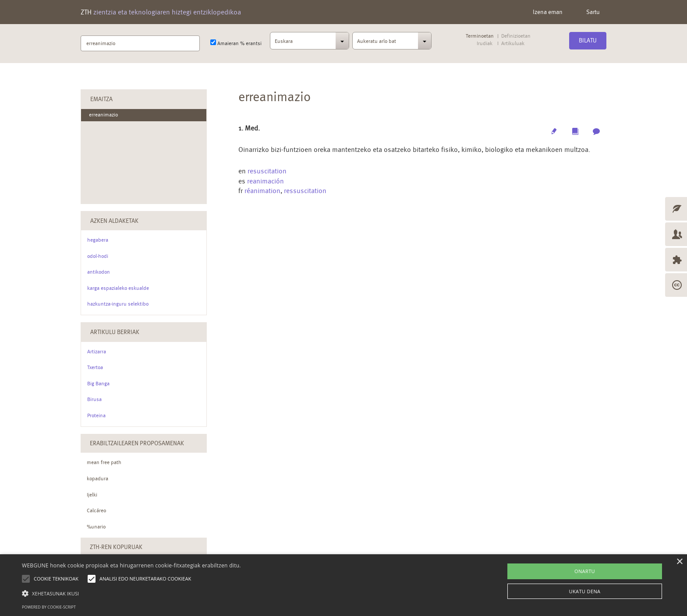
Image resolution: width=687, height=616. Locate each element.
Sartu (593, 12)
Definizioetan (516, 36)
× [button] (679, 562)
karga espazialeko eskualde (118, 288)
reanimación (266, 181)
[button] (131, 593)
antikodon (99, 272)
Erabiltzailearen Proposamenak (137, 443)
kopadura (97, 479)
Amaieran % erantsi (236, 43)
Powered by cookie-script (49, 607)
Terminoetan (480, 36)
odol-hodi (98, 256)
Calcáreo (96, 510)
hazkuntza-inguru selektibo (118, 304)
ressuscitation (305, 191)
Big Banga (98, 384)
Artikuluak (513, 44)
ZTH (161, 12)
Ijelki (92, 495)
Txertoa (95, 367)
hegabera (98, 240)
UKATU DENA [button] (585, 591)
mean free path (104, 462)
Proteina (96, 415)
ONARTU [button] (585, 571)
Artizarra (97, 352)
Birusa (94, 399)
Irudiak (485, 44)
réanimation (262, 191)
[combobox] (310, 43)
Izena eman (548, 12)
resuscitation (267, 171)
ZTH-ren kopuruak (116, 547)
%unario (96, 527)
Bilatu (588, 40)
